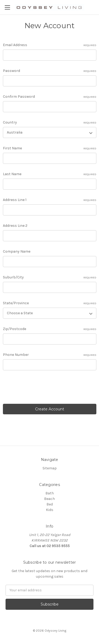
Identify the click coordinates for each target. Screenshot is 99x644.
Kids (50, 510)
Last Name (50, 174)
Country (50, 122)
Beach (49, 499)
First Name (50, 148)
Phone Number (50, 355)
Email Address (50, 45)
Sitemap (50, 468)
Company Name (17, 251)
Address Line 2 (15, 226)
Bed (50, 504)
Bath (50, 493)
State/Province (50, 303)
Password (50, 71)
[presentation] (43, 388)
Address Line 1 (50, 200)
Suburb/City (50, 277)
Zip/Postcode (50, 329)
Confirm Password (50, 97)
